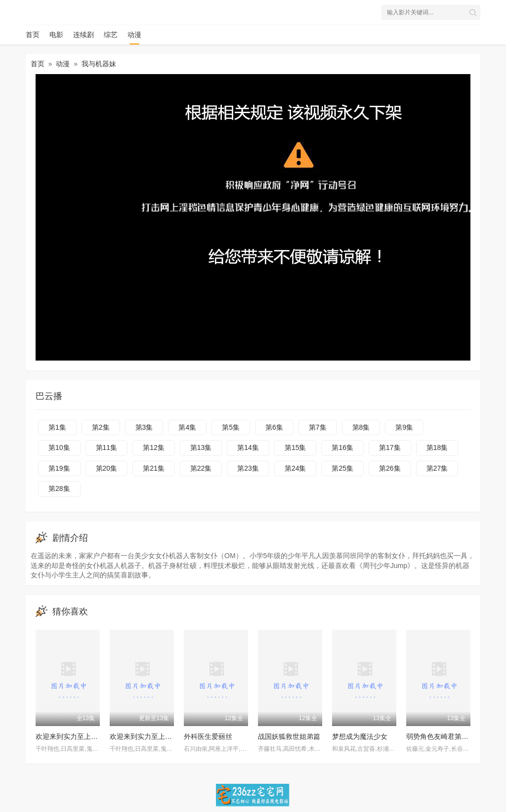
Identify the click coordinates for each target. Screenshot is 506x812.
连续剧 (84, 35)
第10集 (59, 447)
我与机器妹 (99, 64)
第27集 (437, 468)
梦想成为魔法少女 (360, 736)
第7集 (318, 427)
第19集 (59, 468)
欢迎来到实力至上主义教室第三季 (162, 736)
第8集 (361, 427)
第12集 (154, 447)
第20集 (107, 468)
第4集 (187, 427)
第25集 (342, 468)
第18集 (437, 447)
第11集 (107, 447)
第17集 (390, 447)
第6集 (274, 427)
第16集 (342, 447)
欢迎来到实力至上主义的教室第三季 (91, 736)
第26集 (390, 468)
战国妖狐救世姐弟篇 (289, 736)
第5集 (231, 427)
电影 (56, 35)
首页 (33, 35)
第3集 (144, 427)
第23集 (248, 468)
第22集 (201, 468)
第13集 (201, 447)
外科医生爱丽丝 (208, 736)
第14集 (248, 447)
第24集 (295, 468)
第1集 (57, 427)
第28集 (59, 488)
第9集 (404, 427)
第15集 (295, 447)
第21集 (154, 468)
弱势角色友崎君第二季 (441, 736)
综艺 (111, 35)
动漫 (134, 35)
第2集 (101, 427)
